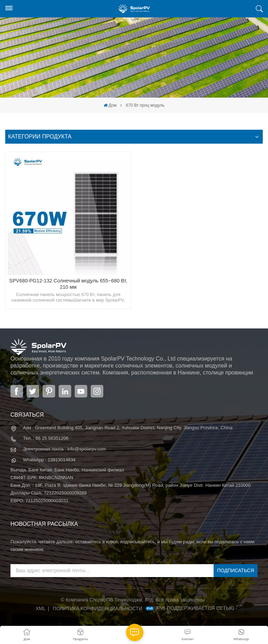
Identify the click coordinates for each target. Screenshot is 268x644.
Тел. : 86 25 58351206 (46, 438)
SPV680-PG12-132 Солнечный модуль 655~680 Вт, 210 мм (68, 284)
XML (41, 608)
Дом (110, 105)
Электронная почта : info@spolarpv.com (64, 449)
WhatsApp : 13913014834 (49, 460)
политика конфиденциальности (97, 608)
